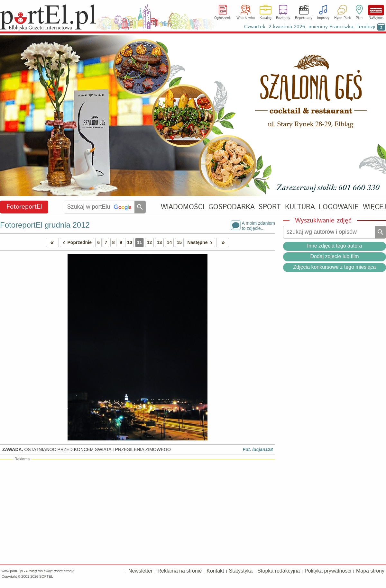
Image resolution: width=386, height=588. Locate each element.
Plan (359, 18)
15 (179, 242)
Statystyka (241, 571)
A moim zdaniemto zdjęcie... (258, 225)
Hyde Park (342, 18)
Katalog (266, 18)
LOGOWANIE (339, 207)
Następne (201, 243)
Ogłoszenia (223, 18)
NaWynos (376, 10)
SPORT (270, 207)
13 (160, 242)
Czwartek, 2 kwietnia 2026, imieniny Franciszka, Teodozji (310, 27)
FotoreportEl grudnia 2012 (45, 225)
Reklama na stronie (179, 571)
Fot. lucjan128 (258, 449)
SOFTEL (46, 576)
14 (170, 242)
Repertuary (304, 18)
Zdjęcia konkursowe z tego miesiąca (334, 267)
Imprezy (323, 18)
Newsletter (141, 571)
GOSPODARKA (232, 207)
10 (130, 242)
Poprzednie (76, 243)
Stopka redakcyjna (279, 571)
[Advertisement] (138, 511)
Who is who (246, 18)
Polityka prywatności (328, 571)
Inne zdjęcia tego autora (335, 246)
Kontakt (215, 571)
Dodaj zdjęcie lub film (334, 256)
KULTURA (300, 207)
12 (150, 242)
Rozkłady (283, 18)
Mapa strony (370, 571)
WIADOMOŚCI (183, 207)
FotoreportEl (24, 207)
